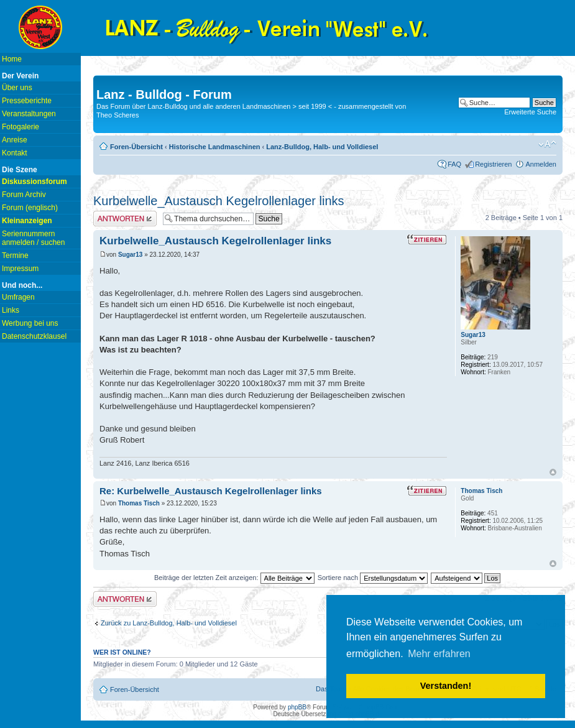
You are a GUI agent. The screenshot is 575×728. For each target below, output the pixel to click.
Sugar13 (130, 255)
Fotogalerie (21, 127)
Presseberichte (27, 101)
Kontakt (15, 153)
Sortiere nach (373, 578)
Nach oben (553, 472)
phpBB (297, 707)
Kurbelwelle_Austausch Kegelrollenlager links (219, 201)
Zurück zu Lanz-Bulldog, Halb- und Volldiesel (169, 623)
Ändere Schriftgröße (547, 144)
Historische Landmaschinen (215, 147)
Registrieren (493, 164)
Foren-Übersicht (136, 147)
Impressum (20, 269)
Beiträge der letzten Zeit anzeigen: (234, 578)
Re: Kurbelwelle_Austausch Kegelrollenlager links (211, 491)
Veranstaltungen (29, 114)
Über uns (17, 88)
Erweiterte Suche (530, 112)
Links (11, 310)
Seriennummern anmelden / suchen (33, 238)
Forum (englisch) (30, 208)
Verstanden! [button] (446, 686)
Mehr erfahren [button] (439, 654)
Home (12, 59)
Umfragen (18, 297)
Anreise (15, 140)
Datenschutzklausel (34, 336)
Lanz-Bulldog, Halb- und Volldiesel (322, 147)
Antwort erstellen (125, 219)
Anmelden (541, 164)
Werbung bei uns (30, 323)
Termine (15, 256)
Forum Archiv (24, 195)
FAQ (454, 164)
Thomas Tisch (139, 503)
